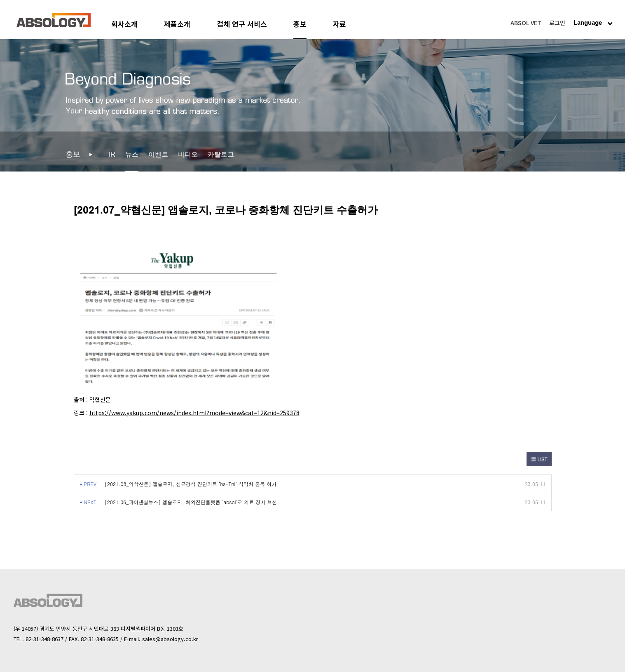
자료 (339, 24)
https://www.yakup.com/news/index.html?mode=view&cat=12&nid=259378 (194, 413)
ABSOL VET (526, 23)
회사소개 (124, 24)
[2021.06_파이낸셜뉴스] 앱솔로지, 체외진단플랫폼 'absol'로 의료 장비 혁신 (191, 502)
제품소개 (177, 24)
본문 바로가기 (0, 0)
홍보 (300, 24)
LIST (539, 459)
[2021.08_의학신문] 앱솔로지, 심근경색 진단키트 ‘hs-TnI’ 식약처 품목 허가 (191, 484)
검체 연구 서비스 (242, 24)
